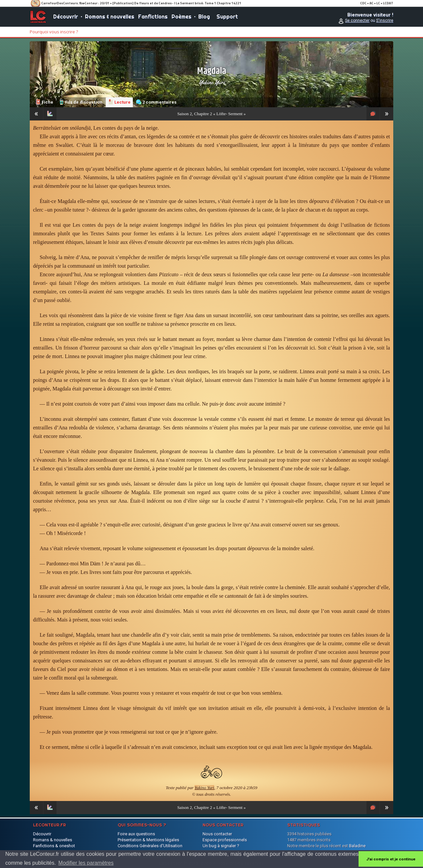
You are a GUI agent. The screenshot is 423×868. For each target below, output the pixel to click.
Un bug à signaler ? (221, 846)
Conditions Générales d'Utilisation (150, 846)
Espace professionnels (225, 840)
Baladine (357, 846)
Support (227, 17)
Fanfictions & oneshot (54, 846)
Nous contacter (217, 834)
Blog (204, 17)
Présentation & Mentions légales (148, 840)
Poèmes (181, 17)
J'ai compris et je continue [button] (391, 859)
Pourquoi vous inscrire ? (54, 32)
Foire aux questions (136, 834)
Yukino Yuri (212, 82)
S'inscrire (385, 20)
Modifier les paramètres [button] (86, 863)
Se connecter (357, 20)
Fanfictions (153, 17)
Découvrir (66, 17)
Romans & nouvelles (110, 17)
